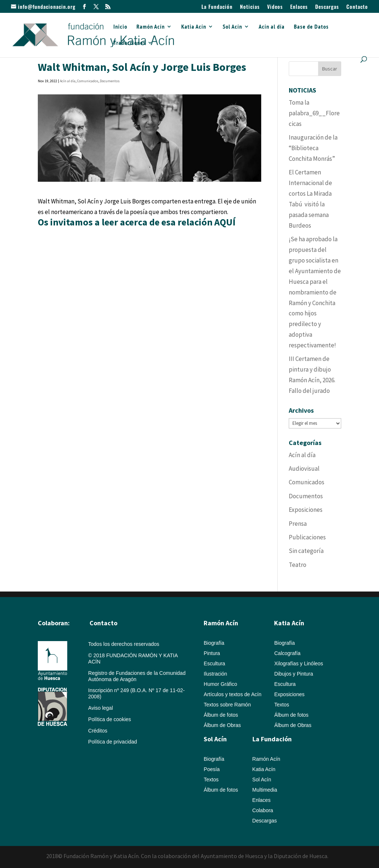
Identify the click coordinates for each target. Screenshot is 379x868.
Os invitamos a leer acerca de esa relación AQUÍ (138, 222)
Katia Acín (194, 27)
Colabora (263, 810)
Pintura (212, 653)
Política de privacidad (112, 742)
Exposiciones (306, 510)
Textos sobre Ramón (227, 705)
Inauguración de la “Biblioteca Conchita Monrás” (313, 148)
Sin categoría (306, 551)
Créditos (98, 731)
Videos (275, 7)
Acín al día (272, 27)
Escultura (214, 663)
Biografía (214, 643)
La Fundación (217, 7)
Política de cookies (110, 719)
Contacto (357, 7)
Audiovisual (304, 469)
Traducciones (130, 43)
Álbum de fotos (221, 715)
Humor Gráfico (220, 684)
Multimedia (265, 790)
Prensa (298, 524)
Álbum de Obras (222, 725)
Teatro (298, 565)
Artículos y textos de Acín (232, 694)
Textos (281, 705)
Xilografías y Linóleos (298, 663)
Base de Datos (311, 27)
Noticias (250, 7)
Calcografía (287, 653)
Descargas (327, 7)
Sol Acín (232, 27)
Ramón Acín (151, 27)
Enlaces (299, 7)
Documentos (110, 81)
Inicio (120, 27)
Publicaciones (307, 537)
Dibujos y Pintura (294, 674)
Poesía (212, 769)
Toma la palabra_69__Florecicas (314, 113)
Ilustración (215, 674)
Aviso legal (100, 708)
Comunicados (88, 81)
